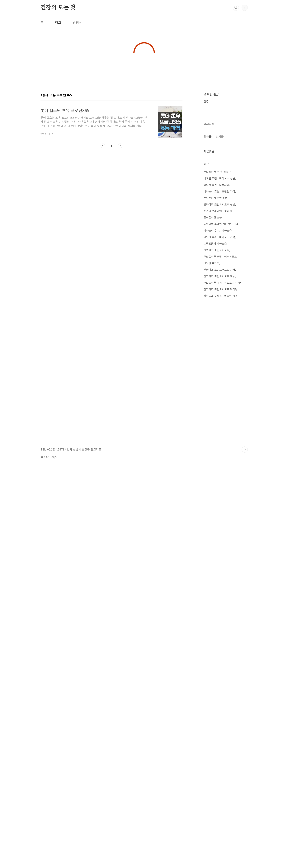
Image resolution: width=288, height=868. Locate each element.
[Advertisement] (144, 102)
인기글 (220, 420)
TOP (245, 851)
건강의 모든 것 (58, 7)
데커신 (228, 573)
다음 (120, 196)
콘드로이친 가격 (213, 684)
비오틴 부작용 (211, 664)
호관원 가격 (228, 592)
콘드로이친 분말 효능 (216, 599)
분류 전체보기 (212, 261)
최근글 (208, 420)
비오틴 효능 (210, 586)
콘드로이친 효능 (213, 618)
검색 (236, 8)
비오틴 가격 (231, 697)
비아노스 (227, 631)
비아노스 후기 (211, 631)
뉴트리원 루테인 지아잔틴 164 (221, 625)
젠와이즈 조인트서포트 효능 (219, 677)
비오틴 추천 (210, 579)
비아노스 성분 (227, 579)
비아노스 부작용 (213, 697)
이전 (103, 196)
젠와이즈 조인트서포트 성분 (219, 605)
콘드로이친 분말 (213, 658)
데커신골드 (231, 658)
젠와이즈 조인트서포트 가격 (219, 671)
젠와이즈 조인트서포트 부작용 (221, 690)
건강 (206, 268)
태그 (58, 22)
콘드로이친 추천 (213, 573)
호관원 (228, 612)
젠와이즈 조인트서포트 (216, 651)
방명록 (77, 22)
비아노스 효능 (211, 592)
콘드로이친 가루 (233, 684)
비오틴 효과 (210, 638)
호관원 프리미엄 (213, 612)
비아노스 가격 (227, 638)
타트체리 (224, 586)
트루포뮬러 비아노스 (215, 644)
